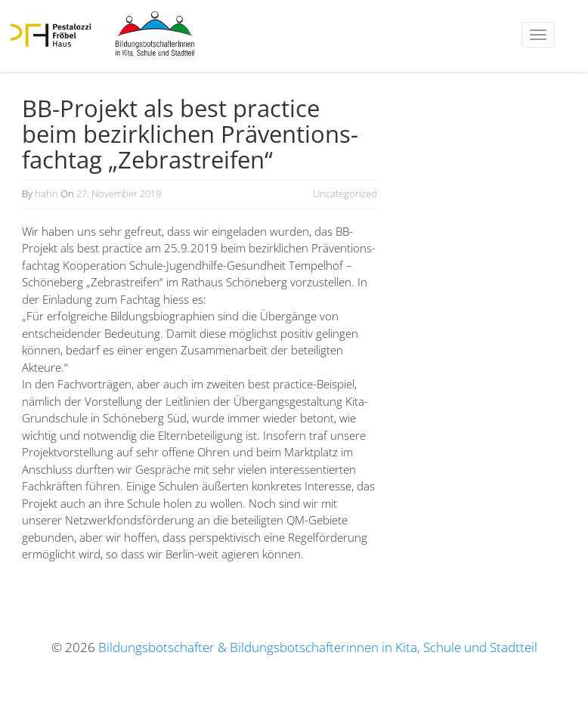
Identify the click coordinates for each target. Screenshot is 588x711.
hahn (46, 193)
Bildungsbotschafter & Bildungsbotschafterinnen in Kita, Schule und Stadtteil (318, 647)
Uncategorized (345, 193)
